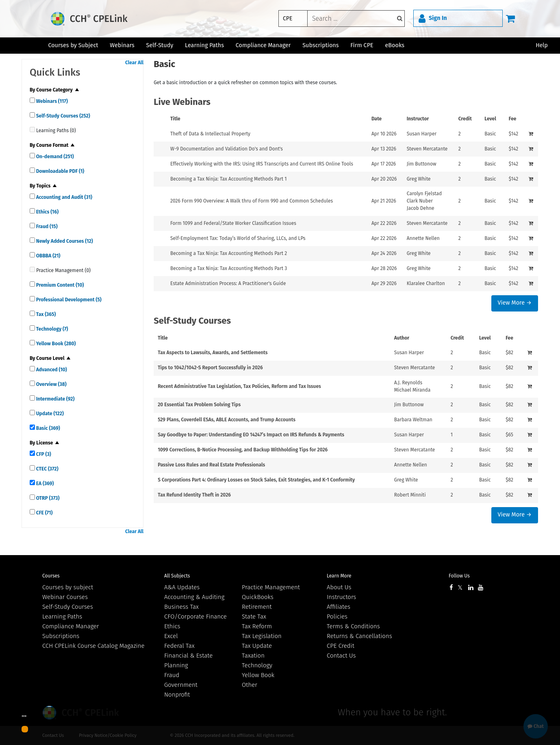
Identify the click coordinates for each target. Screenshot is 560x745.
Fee (513, 119)
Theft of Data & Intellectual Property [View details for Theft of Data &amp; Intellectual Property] (210, 134)
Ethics (47, 212)
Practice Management (271, 587)
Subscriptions (61, 636)
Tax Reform (257, 626)
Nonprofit (177, 695)
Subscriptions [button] (320, 45)
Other (250, 685)
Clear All (134, 63)
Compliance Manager (71, 626)
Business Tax (181, 607)
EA (44, 484)
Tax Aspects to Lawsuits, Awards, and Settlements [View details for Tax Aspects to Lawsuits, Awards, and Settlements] (213, 353)
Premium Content (59, 285)
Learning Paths (204, 45)
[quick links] (32, 100)
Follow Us (459, 576)
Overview (51, 384)
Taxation (253, 656)
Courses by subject (68, 587)
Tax (45, 314)
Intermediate (55, 399)
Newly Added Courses (64, 241)
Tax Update (257, 646)
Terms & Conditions (353, 626)
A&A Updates (182, 587)
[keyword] (356, 19)
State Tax (254, 616)
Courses (51, 576)
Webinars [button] (122, 45)
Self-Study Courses (63, 116)
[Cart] (510, 18)
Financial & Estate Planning (188, 660)
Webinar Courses (65, 597)
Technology (52, 329)
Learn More (339, 576)
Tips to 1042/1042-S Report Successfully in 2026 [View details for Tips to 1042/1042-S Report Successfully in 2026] (210, 368)
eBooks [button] (395, 45)
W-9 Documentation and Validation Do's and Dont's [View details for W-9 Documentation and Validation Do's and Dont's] (227, 149)
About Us (339, 587)
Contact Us (341, 656)
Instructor (418, 119)
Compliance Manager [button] (263, 45)
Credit (465, 119)
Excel (171, 636)
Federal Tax (179, 646)
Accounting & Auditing (194, 597)
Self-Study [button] (160, 45)
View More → (514, 303)
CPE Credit (341, 646)
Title (175, 119)
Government (181, 685)
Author (402, 338)
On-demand (54, 157)
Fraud (46, 227)
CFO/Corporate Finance (195, 616)
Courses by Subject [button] (73, 45)
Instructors (341, 597)
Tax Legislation (262, 636)
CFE (44, 513)
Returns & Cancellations (359, 636)
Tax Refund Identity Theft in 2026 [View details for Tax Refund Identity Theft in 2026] (194, 495)
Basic (48, 428)
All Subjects (177, 576)
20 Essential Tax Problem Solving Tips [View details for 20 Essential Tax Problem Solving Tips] (199, 405)
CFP (43, 454)
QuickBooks (258, 597)
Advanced (51, 370)
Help (542, 45)
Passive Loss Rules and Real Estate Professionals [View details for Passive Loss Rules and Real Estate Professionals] (211, 465)
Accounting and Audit (64, 197)
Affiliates (339, 607)
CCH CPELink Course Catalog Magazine (93, 646)
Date (377, 119)
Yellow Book (55, 344)
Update (49, 414)
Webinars (51, 101)
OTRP (47, 498)
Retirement (257, 607)
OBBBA (48, 256)
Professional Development (68, 300)
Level (490, 119)
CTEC (47, 469)
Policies (337, 616)
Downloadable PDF (60, 171)
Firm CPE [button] (362, 45)
